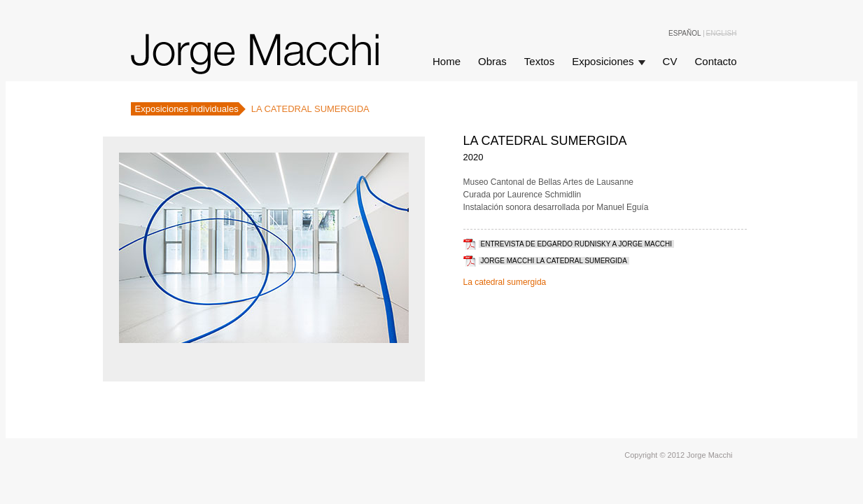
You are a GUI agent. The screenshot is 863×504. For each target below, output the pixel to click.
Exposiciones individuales (187, 109)
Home (447, 61)
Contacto (715, 61)
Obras (492, 61)
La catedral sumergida (505, 282)
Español (685, 34)
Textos (539, 61)
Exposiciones (603, 61)
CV (670, 61)
